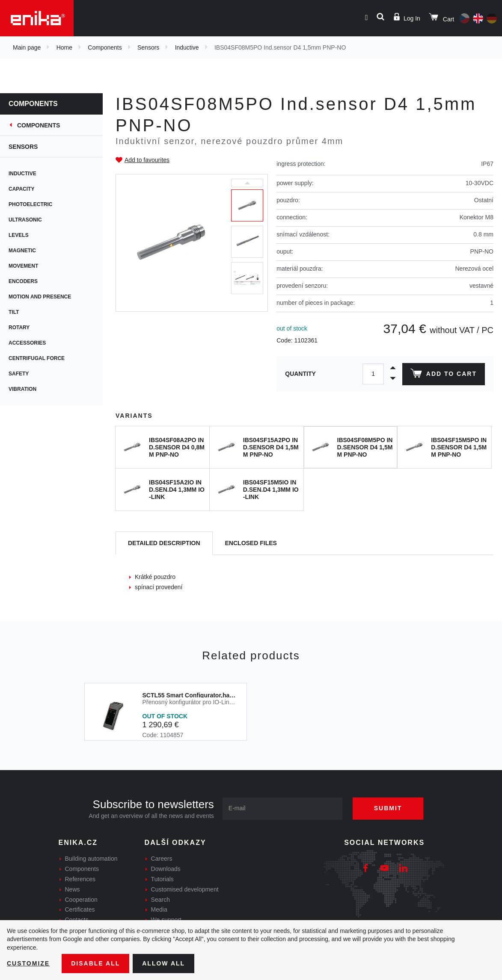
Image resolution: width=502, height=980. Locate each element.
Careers (162, 859)
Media (159, 909)
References (80, 879)
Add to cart (444, 375)
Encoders (23, 281)
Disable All (95, 963)
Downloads (166, 869)
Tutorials (162, 879)
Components (105, 47)
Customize (28, 963)
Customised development (185, 889)
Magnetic (22, 251)
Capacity (21, 189)
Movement (23, 266)
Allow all (163, 963)
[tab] (164, 543)
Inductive (187, 47)
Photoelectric (30, 204)
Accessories (27, 343)
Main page (27, 47)
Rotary (19, 328)
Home (64, 47)
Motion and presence (40, 297)
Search (160, 900)
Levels (19, 235)
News (73, 889)
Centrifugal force (37, 358)
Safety (19, 374)
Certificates (80, 909)
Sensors (148, 47)
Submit (388, 808)
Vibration (22, 389)
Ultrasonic (25, 220)
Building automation (91, 859)
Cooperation (81, 900)
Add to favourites (147, 160)
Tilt (14, 312)
